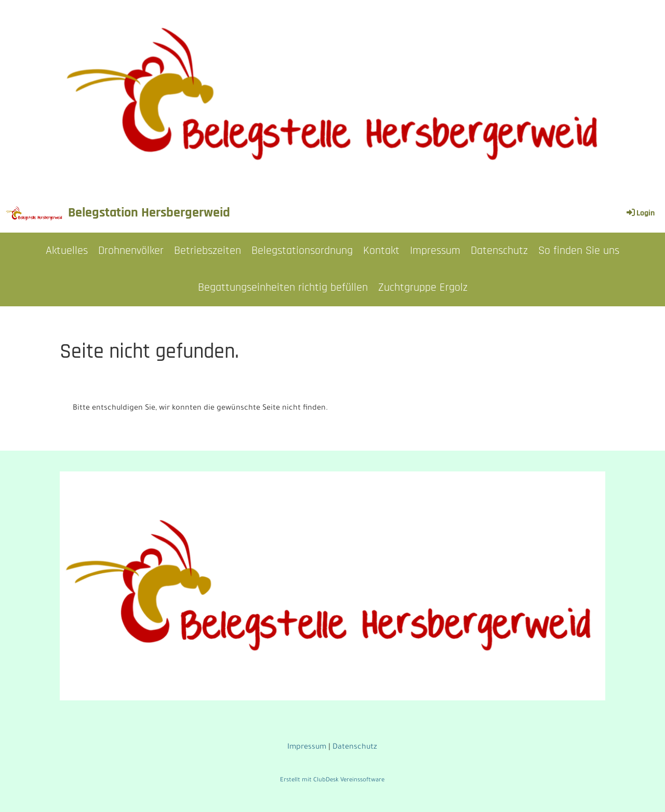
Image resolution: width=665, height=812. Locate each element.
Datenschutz (499, 251)
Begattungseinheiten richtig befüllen (283, 288)
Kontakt (381, 251)
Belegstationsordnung (302, 251)
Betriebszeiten (208, 251)
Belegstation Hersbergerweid (149, 213)
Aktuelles (67, 251)
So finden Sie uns (579, 251)
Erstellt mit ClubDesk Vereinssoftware (332, 781)
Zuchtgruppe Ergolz (423, 288)
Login (640, 213)
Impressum (435, 251)
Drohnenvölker (131, 251)
